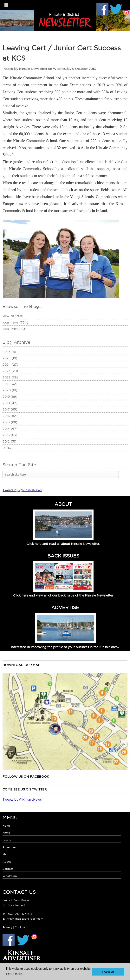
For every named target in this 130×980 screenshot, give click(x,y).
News (6, 833)
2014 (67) (10, 429)
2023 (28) (10, 371)
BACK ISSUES (63, 556)
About (7, 862)
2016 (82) (10, 416)
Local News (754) (15, 322)
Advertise (9, 847)
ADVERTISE (65, 607)
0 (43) (7, 448)
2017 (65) (10, 409)
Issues (7, 840)
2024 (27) (10, 364)
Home (6, 826)
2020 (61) (10, 390)
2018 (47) (10, 403)
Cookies (20, 927)
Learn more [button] (14, 974)
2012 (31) (10, 441)
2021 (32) (10, 384)
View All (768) (13, 316)
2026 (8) (9, 352)
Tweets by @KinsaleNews (22, 490)
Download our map (21, 665)
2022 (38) (10, 377)
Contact (8, 869)
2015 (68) (10, 422)
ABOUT (63, 504)
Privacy (7, 927)
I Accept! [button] (108, 972)
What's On (10, 876)
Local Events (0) (14, 329)
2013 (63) (10, 435)
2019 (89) (10, 397)
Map (5, 854)
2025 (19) (10, 358)
